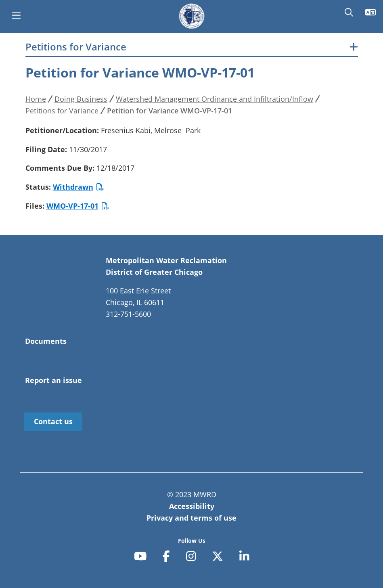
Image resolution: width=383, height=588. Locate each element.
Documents (46, 341)
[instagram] (191, 556)
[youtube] (140, 556)
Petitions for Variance (76, 47)
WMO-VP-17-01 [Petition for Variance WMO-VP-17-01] (78, 206)
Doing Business (81, 99)
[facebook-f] (166, 556)
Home (36, 99)
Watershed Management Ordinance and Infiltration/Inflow (215, 99)
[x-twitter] (218, 556)
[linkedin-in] (244, 556)
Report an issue (53, 380)
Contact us (53, 421)
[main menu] (16, 16)
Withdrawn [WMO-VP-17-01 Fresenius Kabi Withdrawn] (78, 187)
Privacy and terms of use (191, 518)
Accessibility (192, 506)
